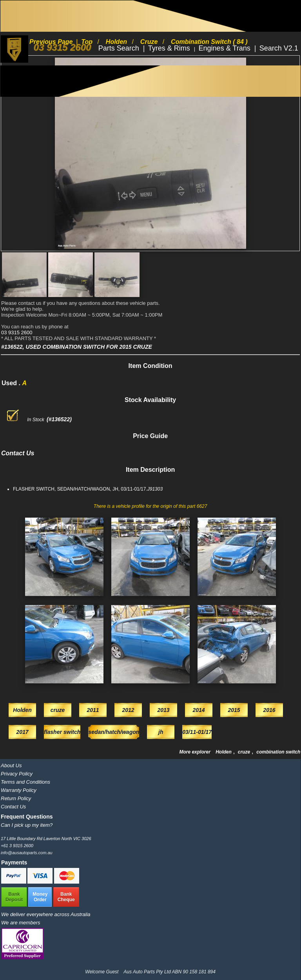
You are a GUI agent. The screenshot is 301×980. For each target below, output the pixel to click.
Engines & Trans (226, 48)
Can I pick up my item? (27, 825)
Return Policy (16, 798)
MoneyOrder (40, 897)
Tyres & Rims (170, 48)
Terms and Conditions (25, 782)
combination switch (278, 752)
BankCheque (66, 897)
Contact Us (13, 807)
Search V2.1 (279, 48)
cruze (245, 752)
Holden (224, 752)
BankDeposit (14, 897)
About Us (11, 765)
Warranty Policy (19, 790)
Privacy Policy (17, 774)
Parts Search (120, 48)
